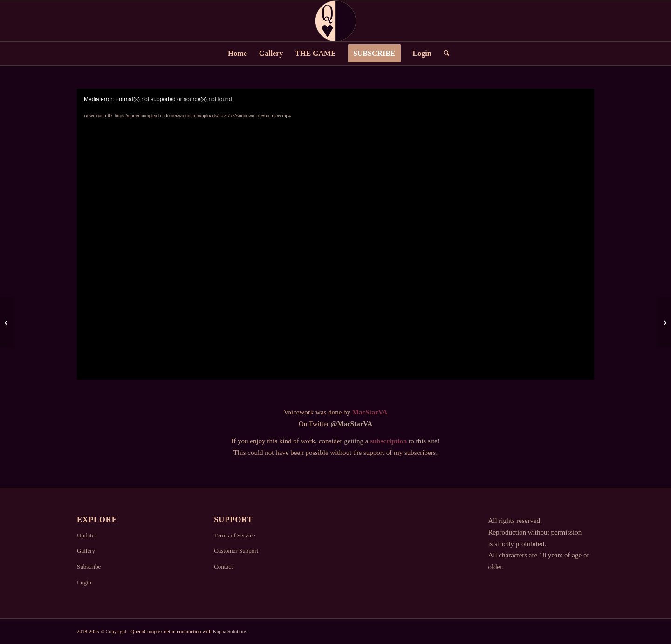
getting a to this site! (392, 441)
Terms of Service (235, 535)
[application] (335, 234)
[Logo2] (335, 21)
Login (84, 582)
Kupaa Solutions (230, 631)
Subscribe (89, 566)
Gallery (86, 551)
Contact (223, 566)
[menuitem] (237, 54)
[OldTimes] (7, 322)
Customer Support (236, 551)
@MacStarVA (352, 424)
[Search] (444, 54)
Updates (87, 535)
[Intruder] (664, 322)
